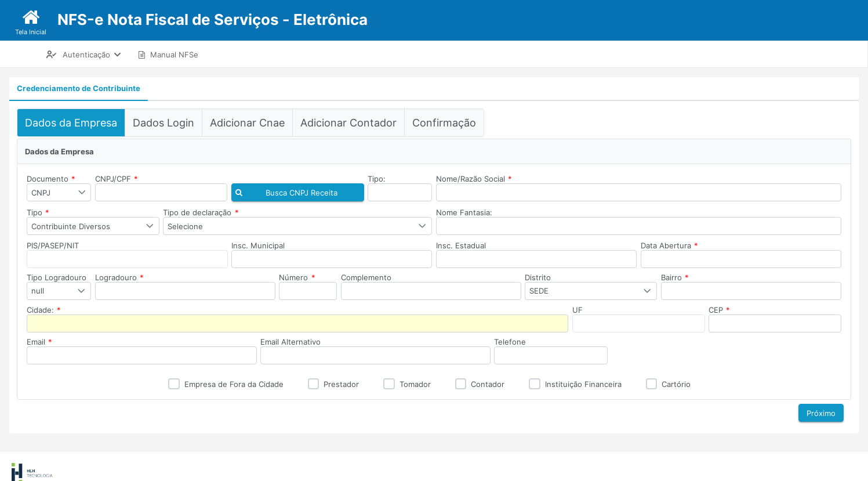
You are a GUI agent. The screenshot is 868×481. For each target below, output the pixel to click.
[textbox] (161, 192)
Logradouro (119, 277)
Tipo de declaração (201, 212)
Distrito (538, 277)
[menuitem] (83, 54)
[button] (298, 192)
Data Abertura (669, 245)
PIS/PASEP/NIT (53, 245)
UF (578, 310)
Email (39, 342)
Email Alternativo (290, 342)
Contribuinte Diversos (71, 226)
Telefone (510, 342)
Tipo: (377, 179)
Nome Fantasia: (464, 212)
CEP (719, 310)
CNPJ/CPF (117, 179)
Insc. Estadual (461, 245)
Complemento (366, 277)
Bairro (675, 277)
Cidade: (44, 310)
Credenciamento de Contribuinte (79, 88)
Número (297, 277)
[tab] (79, 89)
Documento (51, 179)
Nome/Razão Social (474, 179)
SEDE (539, 291)
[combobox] (59, 192)
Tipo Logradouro (57, 277)
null (38, 291)
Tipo (38, 212)
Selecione (185, 226)
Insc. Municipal (258, 245)
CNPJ (41, 193)
